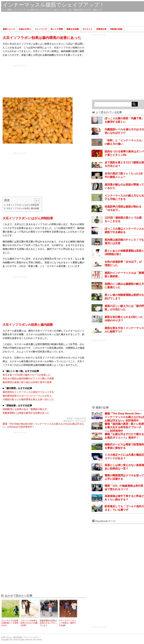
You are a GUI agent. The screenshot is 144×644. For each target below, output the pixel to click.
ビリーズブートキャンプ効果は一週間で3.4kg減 (67, 623)
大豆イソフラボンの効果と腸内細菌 (23, 208)
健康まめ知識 (73, 29)
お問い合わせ (6, 637)
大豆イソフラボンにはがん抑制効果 (23, 205)
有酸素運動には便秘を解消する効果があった (26, 413)
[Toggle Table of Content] (36, 201)
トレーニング (41, 29)
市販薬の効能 (116, 29)
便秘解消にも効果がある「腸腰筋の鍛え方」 (26, 409)
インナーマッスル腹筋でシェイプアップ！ (54, 5)
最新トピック (9, 29)
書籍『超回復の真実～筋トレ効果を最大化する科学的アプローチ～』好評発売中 (124, 427)
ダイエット (87, 29)
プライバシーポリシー (32, 637)
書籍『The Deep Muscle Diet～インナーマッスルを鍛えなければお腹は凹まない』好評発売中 (124, 417)
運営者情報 (18, 637)
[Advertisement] (73, 19)
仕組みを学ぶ (25, 29)
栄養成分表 (101, 29)
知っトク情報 (57, 29)
